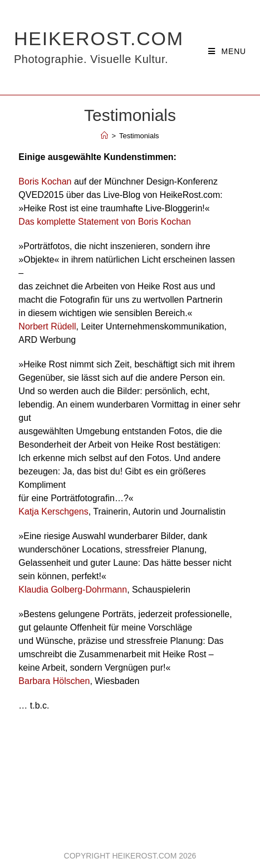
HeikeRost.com (99, 47)
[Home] (104, 136)
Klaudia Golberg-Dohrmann (73, 590)
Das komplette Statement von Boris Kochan (105, 222)
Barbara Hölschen (54, 681)
